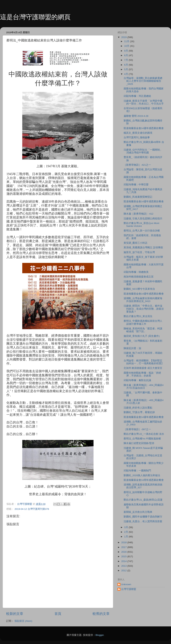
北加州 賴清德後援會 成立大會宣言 (143, 368)
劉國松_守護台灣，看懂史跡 (139, 412)
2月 (126, 532)
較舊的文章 (101, 614)
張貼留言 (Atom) (23, 621)
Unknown (126, 584)
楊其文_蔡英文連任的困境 (138, 133)
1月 (126, 537)
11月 (127, 41)
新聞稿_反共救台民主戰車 (138, 512)
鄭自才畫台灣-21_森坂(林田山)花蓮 (143, 500)
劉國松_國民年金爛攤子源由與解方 (143, 517)
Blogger (100, 635)
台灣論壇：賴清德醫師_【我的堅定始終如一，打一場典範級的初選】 (144, 362)
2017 (124, 547)
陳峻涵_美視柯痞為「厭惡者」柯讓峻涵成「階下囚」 (143, 330)
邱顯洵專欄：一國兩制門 (137, 471)
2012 (124, 570)
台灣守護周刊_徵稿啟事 (137, 137)
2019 (124, 37)
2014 (124, 561)
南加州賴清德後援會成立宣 (139, 277)
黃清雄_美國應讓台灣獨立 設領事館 (143, 248)
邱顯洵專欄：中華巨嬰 (136, 185)
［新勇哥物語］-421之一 (137, 165)
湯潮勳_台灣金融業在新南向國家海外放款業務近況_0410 (143, 300)
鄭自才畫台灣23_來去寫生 (138, 316)
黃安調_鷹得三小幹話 (136, 243)
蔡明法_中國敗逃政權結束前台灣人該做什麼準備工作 (143, 322)
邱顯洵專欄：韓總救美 (136, 272)
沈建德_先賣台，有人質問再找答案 (143, 521)
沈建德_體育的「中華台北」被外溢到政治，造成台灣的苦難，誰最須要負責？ (144, 309)
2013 (124, 566)
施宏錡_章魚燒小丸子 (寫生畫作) (142, 336)
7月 (126, 60)
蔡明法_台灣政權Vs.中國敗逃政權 (142, 439)
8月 (126, 55)
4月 (126, 74)
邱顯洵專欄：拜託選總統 (137, 96)
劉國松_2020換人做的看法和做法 (142, 475)
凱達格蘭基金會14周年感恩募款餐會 (144, 480)
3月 (126, 527)
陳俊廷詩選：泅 (132, 348)
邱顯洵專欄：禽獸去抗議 (137, 380)
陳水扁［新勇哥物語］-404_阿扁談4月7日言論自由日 (144, 387)
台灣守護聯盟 (129, 589)
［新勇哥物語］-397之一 (137, 429)
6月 (126, 65)
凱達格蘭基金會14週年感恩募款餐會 (144, 128)
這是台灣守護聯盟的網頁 (35, 17)
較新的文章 (15, 614)
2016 (124, 552)
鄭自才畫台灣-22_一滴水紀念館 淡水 (144, 434)
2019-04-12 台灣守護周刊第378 (32, 509)
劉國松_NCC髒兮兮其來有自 (139, 289)
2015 (124, 556)
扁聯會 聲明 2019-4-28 (136, 116)
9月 (126, 51)
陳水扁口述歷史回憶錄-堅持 (139, 443)
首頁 (58, 614)
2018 (124, 542)
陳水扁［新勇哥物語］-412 (138, 214)
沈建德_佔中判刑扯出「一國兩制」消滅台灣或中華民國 (143, 151)
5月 (126, 69)
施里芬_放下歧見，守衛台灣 (139, 252)
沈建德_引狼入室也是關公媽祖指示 (143, 219)
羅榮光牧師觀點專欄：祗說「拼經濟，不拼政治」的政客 (142, 374)
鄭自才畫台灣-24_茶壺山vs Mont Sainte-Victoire (141, 225)
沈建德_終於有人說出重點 (138, 408)
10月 (127, 46)
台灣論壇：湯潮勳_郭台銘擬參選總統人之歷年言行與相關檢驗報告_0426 (143, 81)
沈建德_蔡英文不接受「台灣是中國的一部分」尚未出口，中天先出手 (144, 102)
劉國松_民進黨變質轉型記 (138, 197)
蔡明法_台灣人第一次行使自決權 (142, 231)
